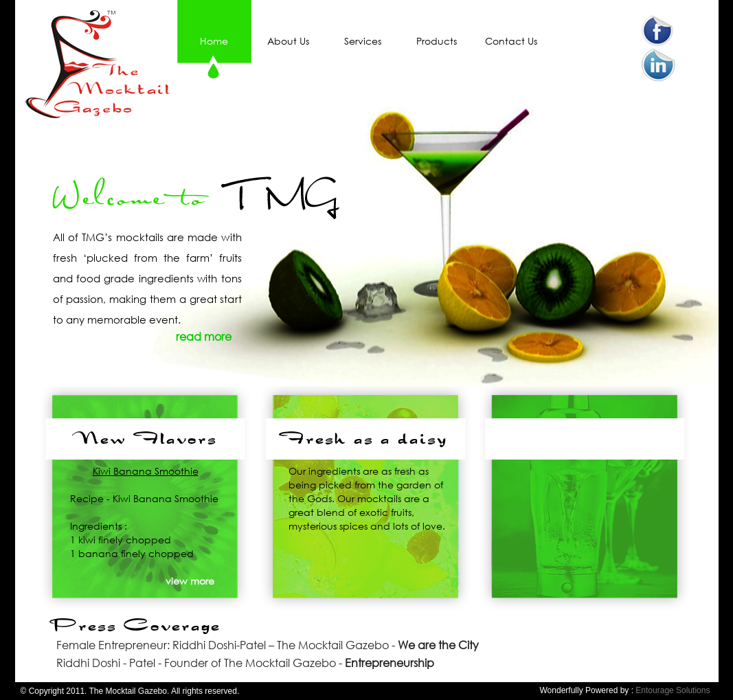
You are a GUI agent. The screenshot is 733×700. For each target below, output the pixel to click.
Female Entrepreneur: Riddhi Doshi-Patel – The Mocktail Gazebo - (268, 645)
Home (214, 41)
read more (204, 336)
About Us (288, 41)
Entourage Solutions (673, 690)
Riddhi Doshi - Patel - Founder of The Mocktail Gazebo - (245, 663)
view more (190, 581)
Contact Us (511, 41)
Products (437, 41)
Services (363, 41)
